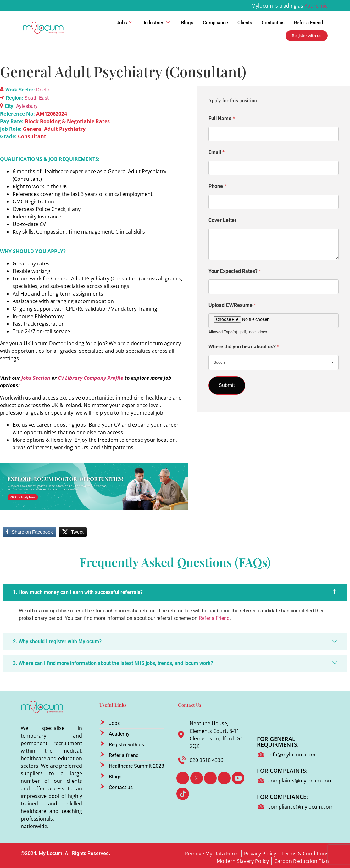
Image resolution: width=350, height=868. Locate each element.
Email (217, 152)
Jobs (125, 23)
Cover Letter (222, 220)
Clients (245, 23)
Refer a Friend (308, 23)
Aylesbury (27, 106)
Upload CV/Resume (232, 305)
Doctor (44, 90)
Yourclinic (316, 6)
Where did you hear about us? (244, 347)
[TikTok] (183, 794)
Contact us (273, 23)
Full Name (222, 118)
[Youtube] (238, 778)
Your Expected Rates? (235, 271)
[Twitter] (197, 778)
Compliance (215, 23)
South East (37, 98)
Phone (217, 186)
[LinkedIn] (210, 778)
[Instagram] (224, 778)
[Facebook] (183, 778)
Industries (157, 23)
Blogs (187, 23)
